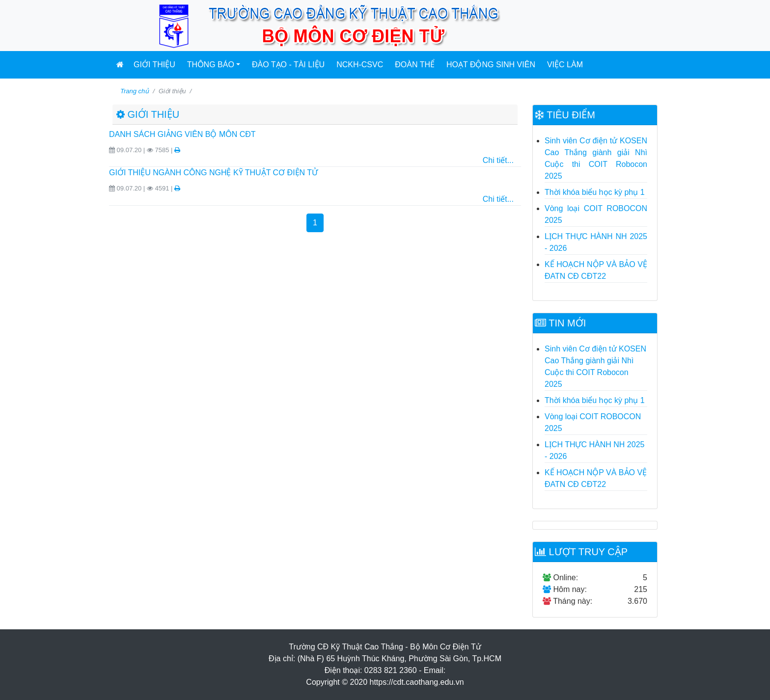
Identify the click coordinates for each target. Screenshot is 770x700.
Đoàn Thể (415, 65)
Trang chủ (135, 91)
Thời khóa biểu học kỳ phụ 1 (595, 192)
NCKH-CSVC (360, 65)
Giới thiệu (154, 65)
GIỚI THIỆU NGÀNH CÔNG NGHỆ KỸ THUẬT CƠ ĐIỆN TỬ (213, 173)
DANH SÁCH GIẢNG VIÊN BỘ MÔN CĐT (182, 134)
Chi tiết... (498, 160)
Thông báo (211, 65)
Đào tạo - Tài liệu (288, 65)
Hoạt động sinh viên (491, 65)
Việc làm (565, 65)
